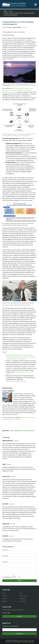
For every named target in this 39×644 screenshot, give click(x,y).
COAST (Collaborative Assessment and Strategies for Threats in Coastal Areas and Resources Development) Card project (18, 90)
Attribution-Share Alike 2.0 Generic (28, 85)
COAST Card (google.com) (24, 136)
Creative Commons (15, 85)
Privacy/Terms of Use (25, 640)
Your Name (5, 550)
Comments (5, 562)
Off (14, 577)
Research (5, 601)
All (18, 577)
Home (5, 11)
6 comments (24, 27)
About (21, 593)
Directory (5, 599)
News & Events (23, 596)
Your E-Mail (5, 556)
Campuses (5, 596)
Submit (20, 581)
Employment (23, 599)
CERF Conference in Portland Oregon (22, 431)
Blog (11, 11)
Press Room (22, 601)
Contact (19, 616)
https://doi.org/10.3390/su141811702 (16, 381)
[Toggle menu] (36, 5)
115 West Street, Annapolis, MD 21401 (13, 610)
